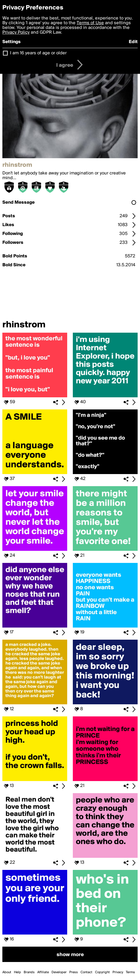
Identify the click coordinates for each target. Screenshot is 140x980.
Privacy (118, 972)
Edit (133, 42)
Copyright (102, 972)
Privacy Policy (16, 32)
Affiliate (43, 972)
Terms (130, 972)
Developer (59, 972)
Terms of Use (90, 23)
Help (17, 972)
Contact (86, 972)
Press (74, 972)
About (7, 972)
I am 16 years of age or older (38, 53)
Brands (29, 972)
